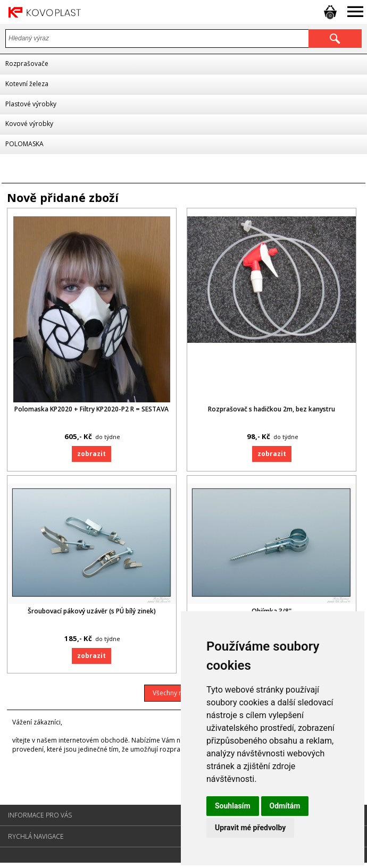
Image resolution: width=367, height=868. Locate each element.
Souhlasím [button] (233, 806)
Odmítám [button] (285, 806)
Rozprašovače (27, 64)
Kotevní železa (27, 84)
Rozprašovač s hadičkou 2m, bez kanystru (275, 411)
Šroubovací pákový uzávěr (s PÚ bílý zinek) (92, 615)
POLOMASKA (24, 144)
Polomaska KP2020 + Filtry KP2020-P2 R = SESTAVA (91, 411)
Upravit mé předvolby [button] (250, 828)
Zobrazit (91, 455)
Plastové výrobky (31, 104)
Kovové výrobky (29, 124)
